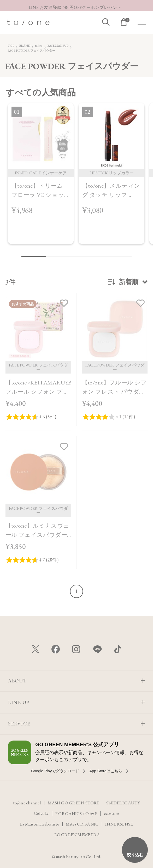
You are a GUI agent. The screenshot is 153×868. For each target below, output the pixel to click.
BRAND (25, 46)
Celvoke (41, 813)
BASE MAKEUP (58, 46)
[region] (76, 177)
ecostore (112, 813)
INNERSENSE (120, 823)
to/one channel (26, 802)
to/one (39, 46)
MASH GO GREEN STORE (73, 802)
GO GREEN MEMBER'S (76, 834)
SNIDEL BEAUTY (124, 802)
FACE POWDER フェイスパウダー (31, 51)
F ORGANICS (69, 813)
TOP (11, 46)
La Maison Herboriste (39, 823)
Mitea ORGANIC (83, 823)
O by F (92, 813)
